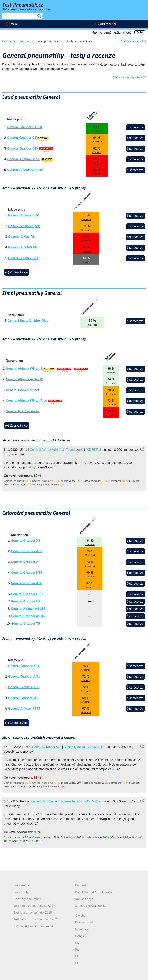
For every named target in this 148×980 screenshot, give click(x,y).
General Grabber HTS (27, 573)
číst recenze (135, 127)
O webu (80, 916)
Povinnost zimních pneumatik (34, 926)
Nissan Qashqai (75, 747)
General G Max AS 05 (24, 687)
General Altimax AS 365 (28, 609)
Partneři (80, 885)
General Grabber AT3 (26, 551)
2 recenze (86, 219)
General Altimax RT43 (24, 709)
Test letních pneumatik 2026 (33, 913)
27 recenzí (90, 555)
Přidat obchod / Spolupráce (94, 892)
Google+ (81, 936)
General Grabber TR (26, 624)
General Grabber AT (25, 562)
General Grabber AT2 (26, 583)
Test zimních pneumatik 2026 (33, 906)
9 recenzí (97, 152)
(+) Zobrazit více (16, 272)
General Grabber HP (26, 601)
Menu (15, 24)
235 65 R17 (93, 801)
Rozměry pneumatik (27, 899)
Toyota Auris (75, 450)
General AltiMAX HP (23, 247)
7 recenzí (86, 691)
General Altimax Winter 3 (24, 369)
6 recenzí (111, 373)
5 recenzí (86, 680)
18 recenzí (90, 566)
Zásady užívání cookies (91, 906)
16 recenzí (97, 163)
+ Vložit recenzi (105, 24)
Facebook (82, 929)
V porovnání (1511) (133, 41)
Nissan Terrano (72, 801)
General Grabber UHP (27, 594)
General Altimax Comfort (25, 170)
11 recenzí (86, 252)
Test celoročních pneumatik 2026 (36, 919)
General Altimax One (23, 258)
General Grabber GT (22, 138)
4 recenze (97, 131)
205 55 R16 (94, 450)
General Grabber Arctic (23, 411)
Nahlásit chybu (85, 899)
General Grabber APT (24, 666)
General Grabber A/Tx (24, 676)
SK (77, 943)
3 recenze (92, 325)
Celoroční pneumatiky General (54, 69)
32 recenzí (86, 230)
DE (77, 963)
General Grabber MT (23, 698)
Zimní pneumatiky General (118, 64)
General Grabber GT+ (23, 149)
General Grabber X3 (25, 541)
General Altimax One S (24, 159)
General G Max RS (21, 237)
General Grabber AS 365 (29, 616)
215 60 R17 (96, 747)
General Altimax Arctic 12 (24, 379)
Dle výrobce (22, 885)
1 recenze (86, 262)
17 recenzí (97, 142)
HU (77, 956)
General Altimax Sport (24, 226)
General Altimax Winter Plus (26, 401)
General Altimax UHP (23, 215)
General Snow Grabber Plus (28, 321)
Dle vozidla (21, 892)
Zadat (140, 32)
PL (77, 950)
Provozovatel (84, 922)
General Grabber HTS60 (25, 127)
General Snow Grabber (22, 390)
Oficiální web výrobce (129, 77)
